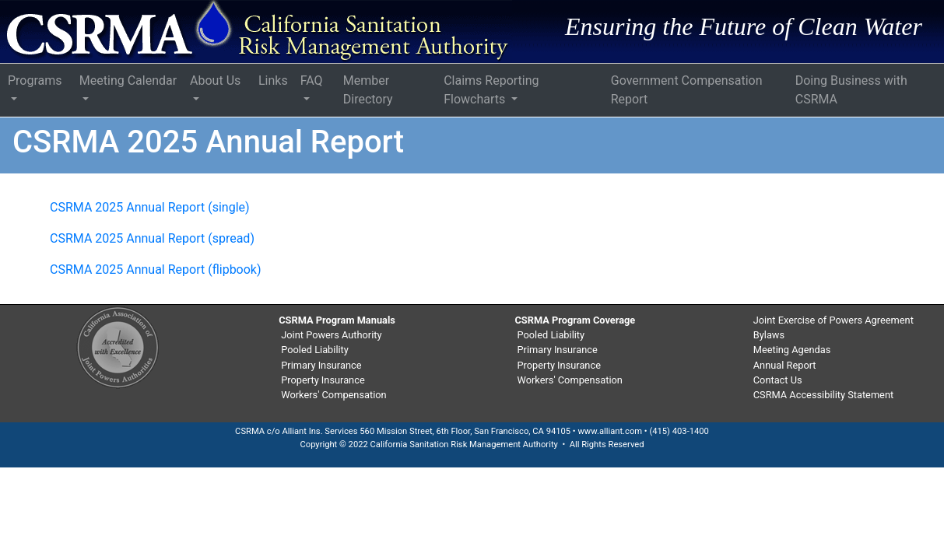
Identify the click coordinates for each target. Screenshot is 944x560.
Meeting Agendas (792, 350)
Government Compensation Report (687, 90)
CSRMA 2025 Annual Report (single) (150, 207)
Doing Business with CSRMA (851, 90)
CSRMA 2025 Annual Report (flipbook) (156, 269)
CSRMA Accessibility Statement (823, 395)
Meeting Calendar (128, 80)
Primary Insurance (321, 365)
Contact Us (778, 380)
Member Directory (368, 90)
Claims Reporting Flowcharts (491, 90)
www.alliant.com (610, 431)
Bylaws (769, 335)
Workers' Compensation (333, 395)
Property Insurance (323, 380)
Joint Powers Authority (331, 335)
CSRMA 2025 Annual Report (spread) (152, 238)
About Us (215, 80)
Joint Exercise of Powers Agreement (833, 320)
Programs (35, 80)
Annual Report (785, 365)
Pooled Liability (315, 350)
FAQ (312, 80)
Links (273, 80)
